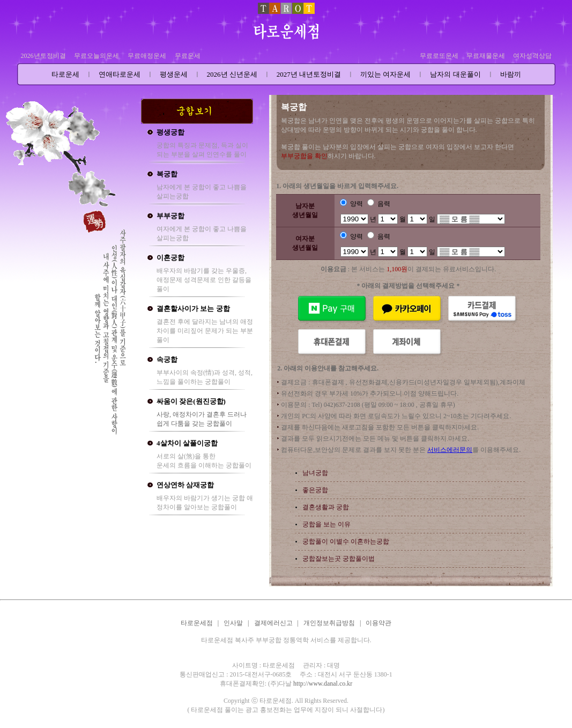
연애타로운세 (120, 74)
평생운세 (174, 74)
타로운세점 (197, 623)
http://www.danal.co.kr (323, 684)
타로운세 (65, 74)
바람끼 (511, 74)
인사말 (233, 623)
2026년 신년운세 (232, 74)
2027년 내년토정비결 (309, 74)
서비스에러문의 (450, 450)
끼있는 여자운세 (385, 74)
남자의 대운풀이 (455, 74)
